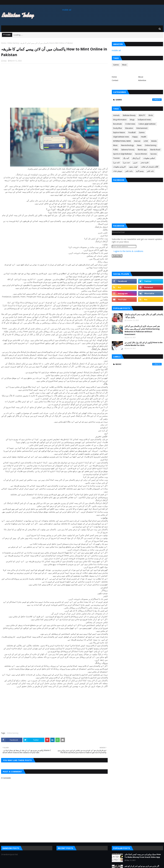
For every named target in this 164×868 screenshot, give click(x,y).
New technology (127, 145)
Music (124, 65)
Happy (135, 137)
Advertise (142, 80)
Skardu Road (155, 150)
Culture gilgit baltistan (147, 124)
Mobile (154, 141)
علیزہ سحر (145, 162)
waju (5, 61)
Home (4, 43)
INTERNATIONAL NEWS (122, 141)
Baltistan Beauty (129, 115)
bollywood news (144, 120)
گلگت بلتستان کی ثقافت (150, 167)
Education (129, 128)
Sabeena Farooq (128, 150)
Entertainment (142, 128)
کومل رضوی (133, 167)
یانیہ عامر (150, 171)
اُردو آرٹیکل (136, 158)
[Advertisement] (54, 86)
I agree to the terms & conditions (128, 251)
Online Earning (13, 43)
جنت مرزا (126, 162)
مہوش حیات (118, 171)
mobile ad (67, 10)
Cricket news (130, 124)
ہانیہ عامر (129, 171)
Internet (137, 141)
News (139, 145)
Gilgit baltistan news (121, 137)
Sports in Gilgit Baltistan (122, 154)
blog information (120, 120)
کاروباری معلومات (119, 167)
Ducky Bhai (117, 128)
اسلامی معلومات (149, 158)
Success (153, 154)
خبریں (135, 162)
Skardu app (142, 150)
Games (116, 65)
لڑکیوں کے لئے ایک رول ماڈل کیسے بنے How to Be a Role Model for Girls (144, 344)
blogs (132, 120)
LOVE (146, 141)
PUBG (115, 150)
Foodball (132, 132)
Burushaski (117, 124)
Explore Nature (119, 132)
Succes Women (141, 154)
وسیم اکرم (140, 171)
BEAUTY (142, 115)
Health (144, 137)
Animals (116, 115)
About (141, 77)
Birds (151, 115)
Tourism (116, 158)
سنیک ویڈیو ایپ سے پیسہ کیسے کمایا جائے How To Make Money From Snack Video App (143, 856)
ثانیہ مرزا (116, 162)
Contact (115, 80)
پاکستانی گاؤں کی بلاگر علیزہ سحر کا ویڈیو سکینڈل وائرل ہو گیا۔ (144, 316)
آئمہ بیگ (126, 158)
